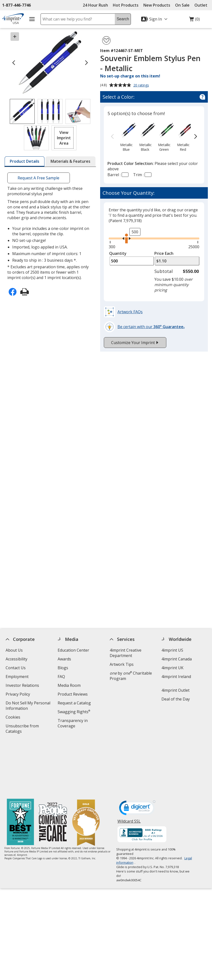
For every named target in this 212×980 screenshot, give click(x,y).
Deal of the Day (176, 699)
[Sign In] (155, 19)
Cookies (14, 718)
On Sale (182, 5)
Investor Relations (23, 686)
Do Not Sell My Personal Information (28, 706)
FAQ (61, 677)
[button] (64, 138)
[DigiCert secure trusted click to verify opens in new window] (137, 756)
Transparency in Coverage (73, 724)
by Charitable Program (131, 676)
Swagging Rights (74, 712)
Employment (17, 677)
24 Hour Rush (95, 5)
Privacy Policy (18, 695)
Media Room (69, 685)
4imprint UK (172, 668)
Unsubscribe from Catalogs (22, 729)
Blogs (63, 668)
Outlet (202, 5)
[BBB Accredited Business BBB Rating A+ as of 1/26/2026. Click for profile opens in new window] (142, 782)
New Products (157, 5)
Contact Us (16, 668)
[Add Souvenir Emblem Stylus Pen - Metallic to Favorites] (106, 40)
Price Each (164, 253)
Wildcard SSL (129, 770)
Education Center (73, 650)
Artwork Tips (121, 664)
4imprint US (172, 650)
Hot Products (126, 5)
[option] (126, 137)
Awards (64, 659)
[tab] (25, 162)
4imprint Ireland (176, 677)
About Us (14, 650)
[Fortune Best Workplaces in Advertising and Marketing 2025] (20, 769)
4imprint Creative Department (125, 653)
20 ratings (142, 86)
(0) (194, 20)
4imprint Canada (177, 659)
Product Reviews (73, 694)
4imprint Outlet (175, 690)
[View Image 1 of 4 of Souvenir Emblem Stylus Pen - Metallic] (22, 111)
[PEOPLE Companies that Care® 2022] (53, 769)
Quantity (118, 253)
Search (123, 19)
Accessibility (16, 659)
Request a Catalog (74, 703)
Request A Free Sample (38, 178)
